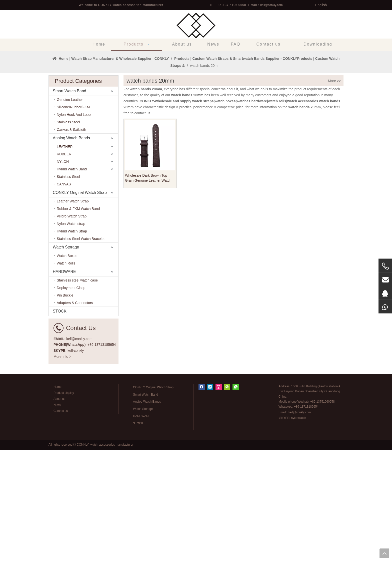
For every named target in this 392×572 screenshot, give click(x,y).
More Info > (62, 479)
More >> (334, 203)
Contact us (61, 533)
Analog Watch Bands (71, 260)
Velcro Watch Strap (72, 339)
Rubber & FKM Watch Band (78, 331)
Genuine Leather (70, 222)
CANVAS (64, 307)
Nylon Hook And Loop (74, 237)
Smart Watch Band (69, 213)
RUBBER (64, 276)
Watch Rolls (66, 386)
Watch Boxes (67, 378)
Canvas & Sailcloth (71, 252)
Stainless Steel (68, 244)
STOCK (60, 434)
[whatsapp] (236, 509)
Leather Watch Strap (73, 324)
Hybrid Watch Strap (72, 354)
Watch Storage (66, 369)
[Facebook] (202, 509)
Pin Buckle (65, 418)
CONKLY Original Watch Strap (80, 315)
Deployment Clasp (71, 410)
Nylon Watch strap (71, 346)
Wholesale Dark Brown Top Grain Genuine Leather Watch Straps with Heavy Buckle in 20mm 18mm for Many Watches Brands (150, 301)
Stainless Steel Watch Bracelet (81, 361)
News (57, 527)
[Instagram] (219, 509)
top (384, 553)
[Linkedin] (210, 509)
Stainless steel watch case (77, 403)
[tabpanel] (196, 112)
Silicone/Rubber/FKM (73, 229)
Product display (64, 515)
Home (57, 509)
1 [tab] (196, 165)
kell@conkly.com (271, 5)
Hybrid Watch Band (72, 292)
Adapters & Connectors (75, 425)
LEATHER (65, 269)
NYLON (63, 284)
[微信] (227, 509)
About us (59, 521)
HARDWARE (64, 394)
